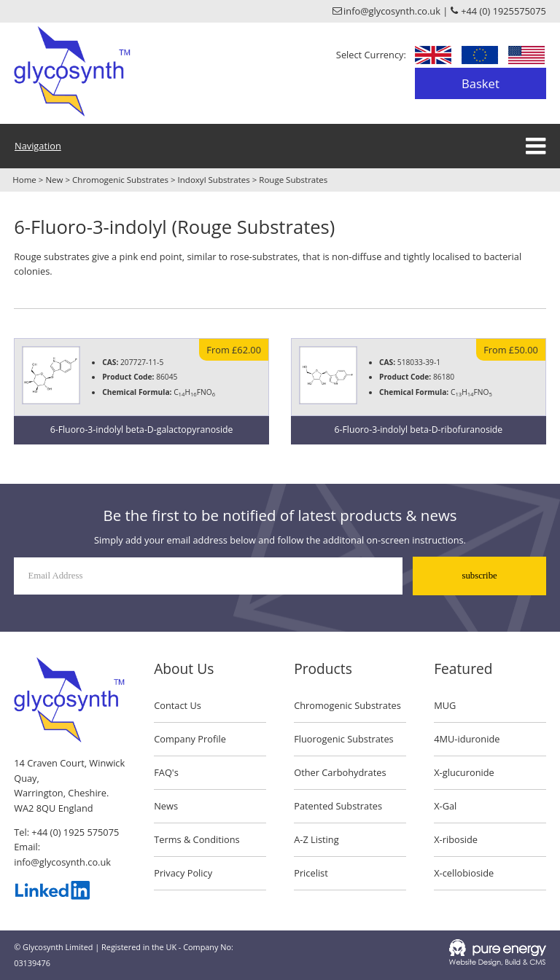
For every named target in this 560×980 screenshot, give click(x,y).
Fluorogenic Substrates (344, 739)
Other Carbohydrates (340, 772)
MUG (445, 705)
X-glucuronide (464, 772)
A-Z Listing (316, 839)
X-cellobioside (464, 873)
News (166, 806)
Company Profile (190, 739)
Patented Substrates (338, 806)
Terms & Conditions (197, 839)
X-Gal (445, 806)
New (54, 180)
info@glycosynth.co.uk (62, 862)
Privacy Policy (183, 873)
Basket (481, 83)
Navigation (38, 146)
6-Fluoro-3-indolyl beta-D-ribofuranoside (419, 430)
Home (24, 180)
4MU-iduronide (467, 739)
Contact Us (178, 705)
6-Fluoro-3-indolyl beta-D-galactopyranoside (142, 430)
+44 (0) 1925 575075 (75, 832)
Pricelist (311, 873)
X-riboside (456, 839)
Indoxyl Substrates (214, 180)
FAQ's (166, 772)
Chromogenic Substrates (120, 180)
